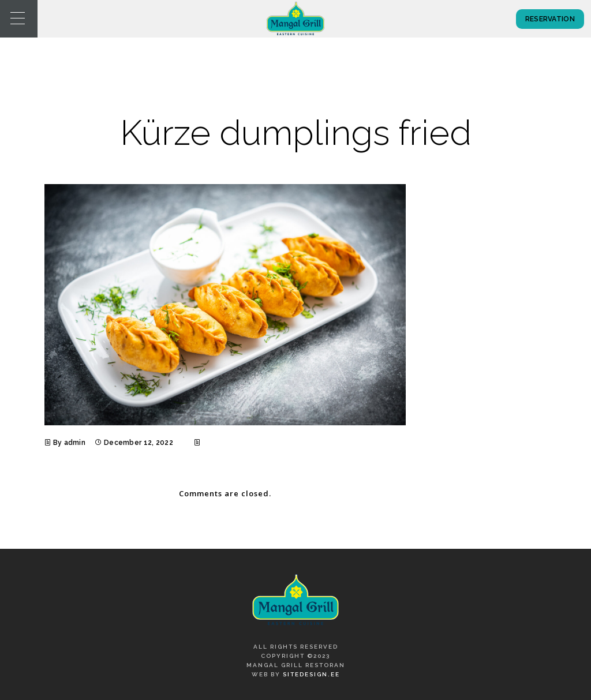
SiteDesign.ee (311, 674)
